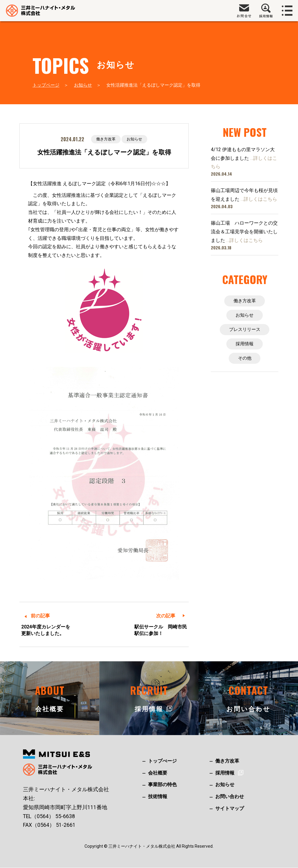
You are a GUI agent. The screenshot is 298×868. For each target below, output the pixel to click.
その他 (245, 360)
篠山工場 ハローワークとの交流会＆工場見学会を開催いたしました (244, 232)
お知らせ (83, 85)
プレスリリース (245, 331)
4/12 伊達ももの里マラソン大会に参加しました (244, 158)
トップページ (46, 85)
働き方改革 (105, 139)
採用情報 (245, 345)
